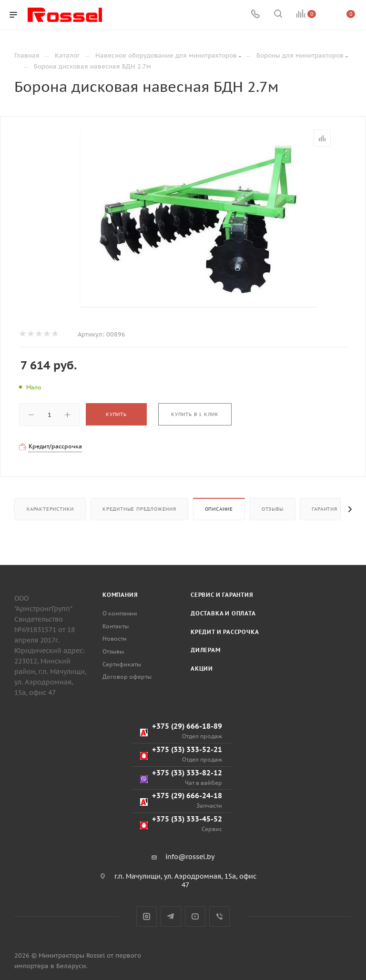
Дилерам (206, 650)
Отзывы (273, 509)
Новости (115, 638)
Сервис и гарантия (222, 595)
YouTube (195, 916)
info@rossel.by (190, 857)
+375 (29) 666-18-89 (181, 731)
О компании (120, 613)
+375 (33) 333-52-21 (181, 754)
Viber (219, 916)
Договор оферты (127, 677)
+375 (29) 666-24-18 (181, 800)
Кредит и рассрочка (225, 632)
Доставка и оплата (223, 613)
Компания (120, 595)
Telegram (171, 916)
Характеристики (50, 509)
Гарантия (324, 509)
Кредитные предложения (139, 509)
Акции (202, 668)
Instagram (147, 916)
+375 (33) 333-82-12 (181, 777)
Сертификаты (122, 664)
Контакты (116, 626)
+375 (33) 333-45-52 (181, 824)
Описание (219, 509)
